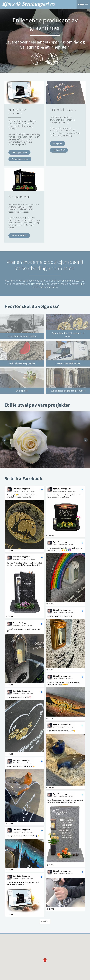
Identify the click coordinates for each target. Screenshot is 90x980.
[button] (45, 952)
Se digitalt (57, 143)
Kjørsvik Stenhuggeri (29, 4)
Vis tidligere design (20, 159)
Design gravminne (19, 152)
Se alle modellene (19, 236)
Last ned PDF (59, 150)
